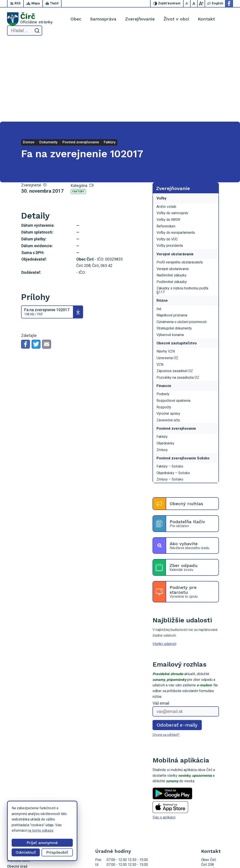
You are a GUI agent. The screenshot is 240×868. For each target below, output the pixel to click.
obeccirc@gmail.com (217, 819)
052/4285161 (212, 814)
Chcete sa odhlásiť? (166, 654)
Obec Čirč (165, 856)
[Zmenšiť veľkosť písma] (187, 4)
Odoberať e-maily (177, 644)
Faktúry (78, 111)
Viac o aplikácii (164, 737)
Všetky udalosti (164, 563)
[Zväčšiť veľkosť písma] (201, 4)
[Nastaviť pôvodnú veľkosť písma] (194, 4)
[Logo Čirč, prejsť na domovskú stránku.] (30, 19)
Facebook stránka (215, 824)
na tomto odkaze (41, 831)
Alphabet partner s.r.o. (111, 856)
